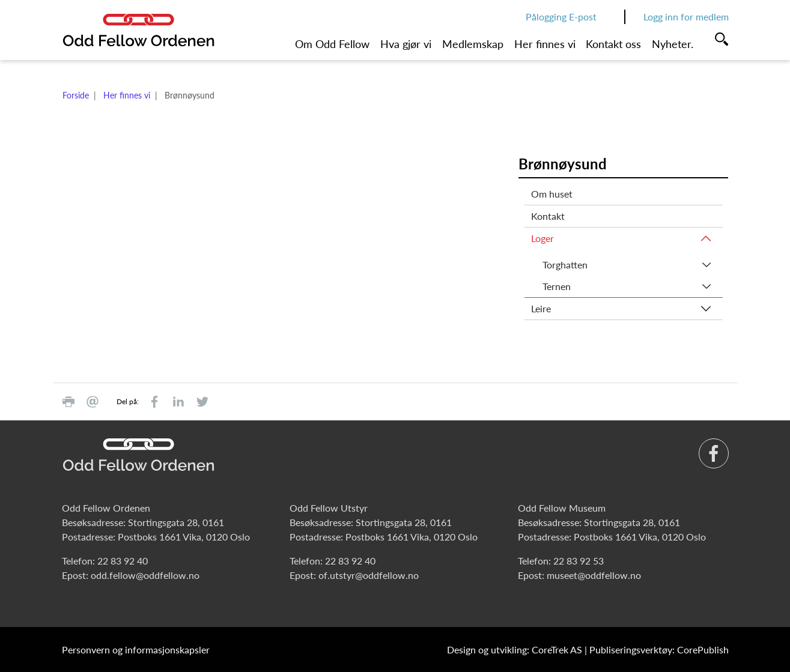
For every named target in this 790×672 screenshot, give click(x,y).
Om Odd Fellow (332, 44)
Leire (541, 308)
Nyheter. (673, 44)
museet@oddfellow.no (594, 575)
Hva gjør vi (406, 44)
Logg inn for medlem (686, 17)
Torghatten (565, 265)
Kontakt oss (613, 44)
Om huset (552, 194)
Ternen (557, 286)
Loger (542, 238)
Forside (76, 95)
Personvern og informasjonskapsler (136, 649)
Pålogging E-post (561, 17)
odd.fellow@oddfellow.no (145, 575)
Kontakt (548, 216)
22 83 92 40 (123, 561)
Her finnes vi (545, 44)
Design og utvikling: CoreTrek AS (515, 649)
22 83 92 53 (579, 561)
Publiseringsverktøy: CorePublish (659, 649)
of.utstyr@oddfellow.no (369, 575)
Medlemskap (473, 44)
